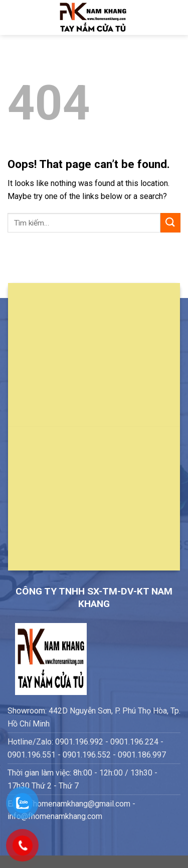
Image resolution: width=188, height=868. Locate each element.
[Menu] (14, 17)
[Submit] (170, 223)
